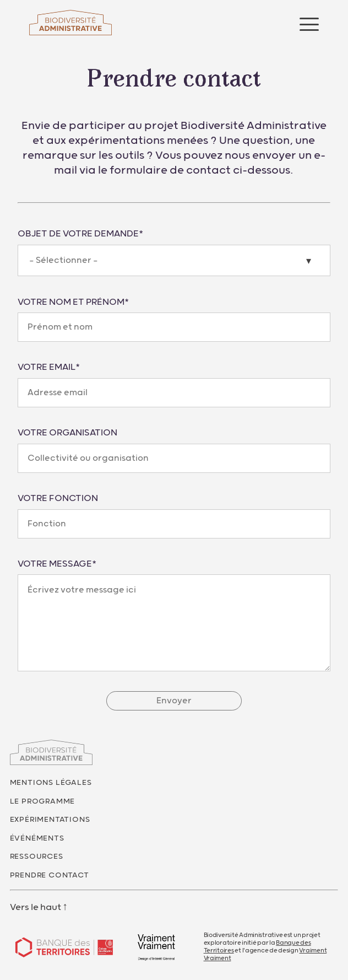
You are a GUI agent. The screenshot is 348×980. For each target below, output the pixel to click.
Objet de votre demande (80, 234)
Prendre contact (50, 875)
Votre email (49, 367)
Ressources (37, 857)
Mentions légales (51, 783)
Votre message (57, 564)
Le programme (43, 801)
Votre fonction (58, 498)
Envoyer (174, 701)
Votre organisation (67, 433)
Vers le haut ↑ (39, 907)
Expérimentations (50, 820)
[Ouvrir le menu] (309, 24)
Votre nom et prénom (73, 302)
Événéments (37, 838)
